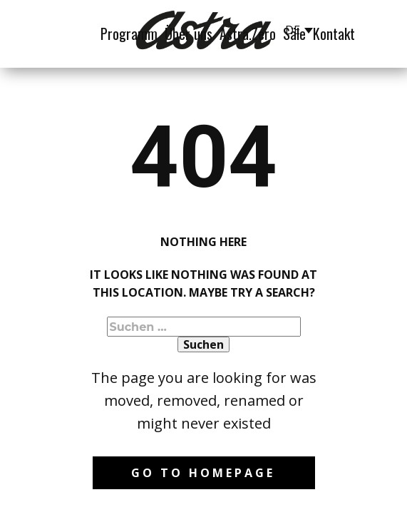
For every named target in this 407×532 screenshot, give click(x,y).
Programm (129, 34)
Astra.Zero (248, 34)
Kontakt (334, 34)
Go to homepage (203, 473)
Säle (294, 34)
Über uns (189, 34)
